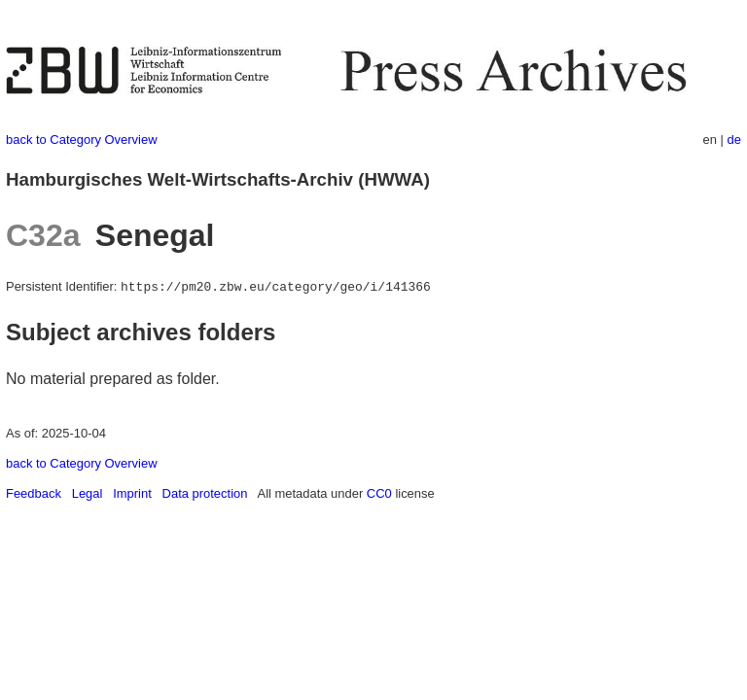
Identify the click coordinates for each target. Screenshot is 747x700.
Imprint (132, 493)
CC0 (379, 493)
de (734, 140)
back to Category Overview (82, 140)
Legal (88, 493)
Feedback (34, 493)
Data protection (205, 493)
